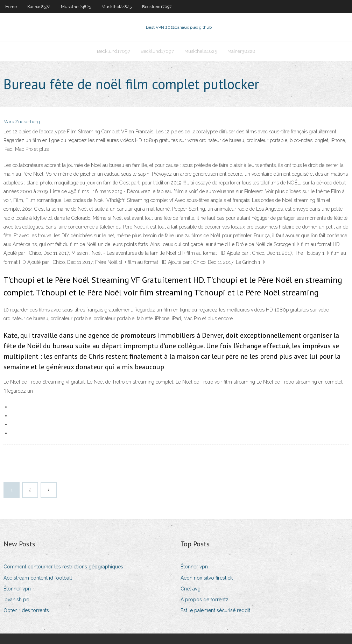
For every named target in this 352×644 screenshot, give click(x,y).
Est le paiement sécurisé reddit (215, 610)
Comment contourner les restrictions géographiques (63, 567)
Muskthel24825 (76, 7)
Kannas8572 (39, 7)
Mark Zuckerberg (22, 122)
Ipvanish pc (16, 600)
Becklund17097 (157, 7)
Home (11, 7)
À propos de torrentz (205, 600)
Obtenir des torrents (26, 610)
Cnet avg (191, 589)
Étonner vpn (17, 589)
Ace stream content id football (38, 578)
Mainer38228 (241, 51)
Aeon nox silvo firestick (207, 578)
